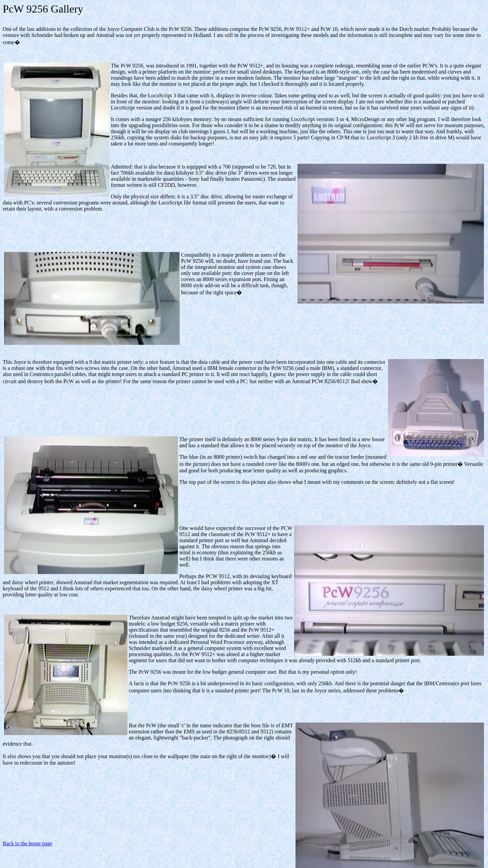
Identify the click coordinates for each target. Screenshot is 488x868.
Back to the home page (28, 843)
